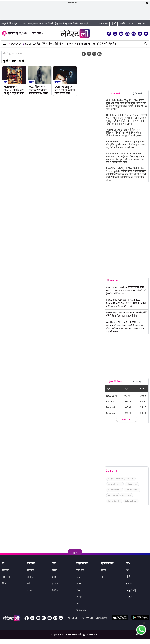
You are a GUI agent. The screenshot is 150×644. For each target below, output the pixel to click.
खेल (61, 44)
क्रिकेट (54, 570)
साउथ (29, 590)
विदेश (45, 44)
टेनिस (54, 577)
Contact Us (101, 618)
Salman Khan (131, 501)
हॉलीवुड (30, 577)
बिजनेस (112, 44)
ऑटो (56, 44)
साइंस (104, 577)
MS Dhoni (127, 495)
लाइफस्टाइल (81, 44)
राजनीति (6, 570)
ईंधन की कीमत (116, 382)
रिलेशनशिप (81, 610)
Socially (29, 44)
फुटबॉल (55, 584)
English (103, 24)
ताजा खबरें (36, 33)
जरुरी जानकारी (9, 577)
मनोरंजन (69, 44)
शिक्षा (4, 584)
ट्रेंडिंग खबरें (137, 94)
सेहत (79, 590)
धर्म (78, 604)
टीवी (29, 584)
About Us (72, 618)
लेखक (104, 570)
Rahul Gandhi (114, 501)
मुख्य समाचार (107, 564)
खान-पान (80, 570)
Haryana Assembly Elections (121, 479)
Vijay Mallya (132, 484)
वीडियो (129, 598)
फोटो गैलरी (102, 44)
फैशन (79, 584)
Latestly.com (71, 634)
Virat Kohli (113, 495)
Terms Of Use (86, 618)
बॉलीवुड (30, 570)
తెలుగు (141, 24)
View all (127, 420)
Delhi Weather (115, 490)
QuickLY (15, 44)
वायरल (92, 44)
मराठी (122, 24)
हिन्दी (114, 24)
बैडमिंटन (55, 590)
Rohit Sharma (132, 490)
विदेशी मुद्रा (137, 382)
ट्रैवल (79, 577)
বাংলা (131, 24)
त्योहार (79, 597)
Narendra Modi (115, 484)
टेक (50, 44)
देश (39, 44)
